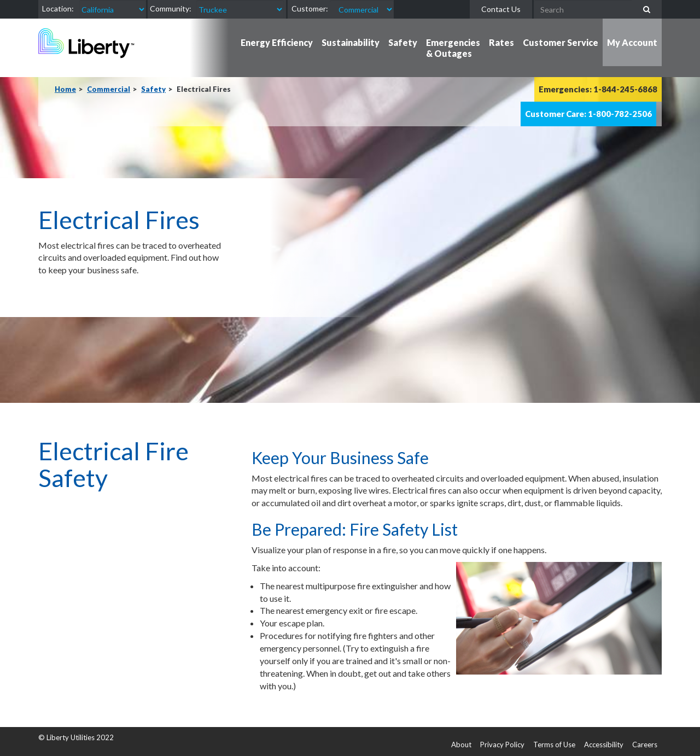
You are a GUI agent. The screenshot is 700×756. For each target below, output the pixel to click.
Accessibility (604, 745)
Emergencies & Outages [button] (453, 48)
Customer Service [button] (561, 42)
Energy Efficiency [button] (277, 42)
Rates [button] (501, 42)
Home (65, 89)
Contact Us (501, 9)
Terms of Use (554, 745)
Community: (171, 8)
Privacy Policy (502, 745)
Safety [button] (403, 42)
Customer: (310, 8)
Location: (58, 8)
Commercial (109, 89)
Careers (645, 745)
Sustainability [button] (351, 42)
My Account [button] (632, 42)
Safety (153, 89)
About (461, 745)
